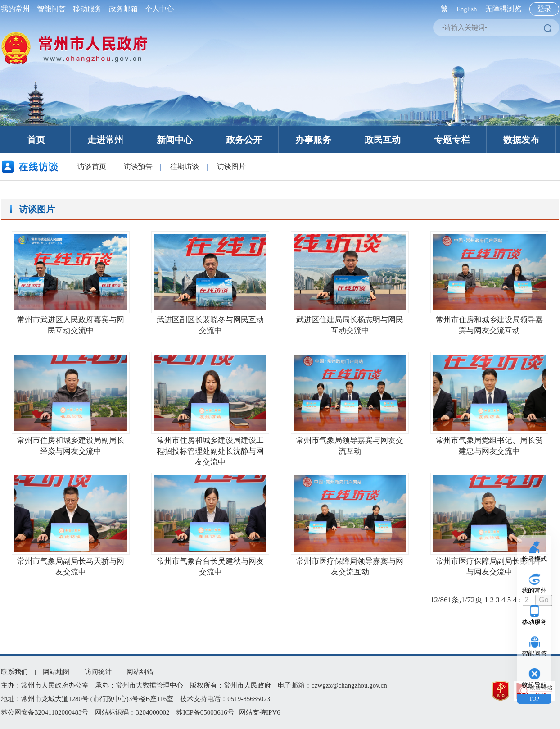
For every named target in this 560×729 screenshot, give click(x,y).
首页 (36, 140)
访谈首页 (92, 166)
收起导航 (534, 685)
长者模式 (534, 559)
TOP (534, 699)
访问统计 (98, 672)
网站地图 (56, 672)
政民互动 (383, 140)
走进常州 (105, 140)
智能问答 (51, 9)
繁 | (445, 9)
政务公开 (244, 140)
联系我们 (14, 672)
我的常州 (17, 9)
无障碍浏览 (503, 9)
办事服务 (313, 140)
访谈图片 (231, 166)
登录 (544, 9)
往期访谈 (185, 166)
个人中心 (158, 9)
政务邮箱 (123, 9)
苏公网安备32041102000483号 (45, 712)
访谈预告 (138, 166)
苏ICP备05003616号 (205, 712)
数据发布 (521, 140)
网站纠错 (140, 672)
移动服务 (87, 9)
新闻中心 (175, 140)
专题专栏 (452, 140)
